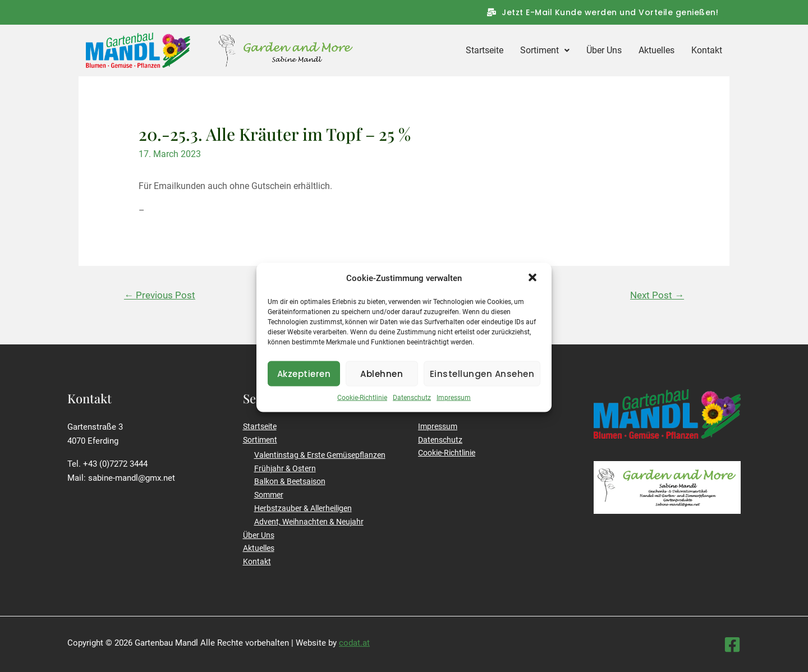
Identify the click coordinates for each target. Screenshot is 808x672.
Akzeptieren (304, 384)
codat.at (354, 643)
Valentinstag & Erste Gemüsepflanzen (320, 455)
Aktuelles (656, 50)
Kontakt (707, 50)
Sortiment (545, 50)
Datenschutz (412, 408)
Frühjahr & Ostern (285, 468)
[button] (534, 289)
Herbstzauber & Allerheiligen (303, 508)
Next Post (657, 295)
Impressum (454, 408)
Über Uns (604, 50)
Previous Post (160, 295)
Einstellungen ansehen (482, 384)
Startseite (485, 50)
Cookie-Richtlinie (362, 408)
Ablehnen (382, 384)
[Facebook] (732, 645)
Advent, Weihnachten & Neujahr (309, 522)
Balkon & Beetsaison (290, 481)
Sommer (269, 495)
